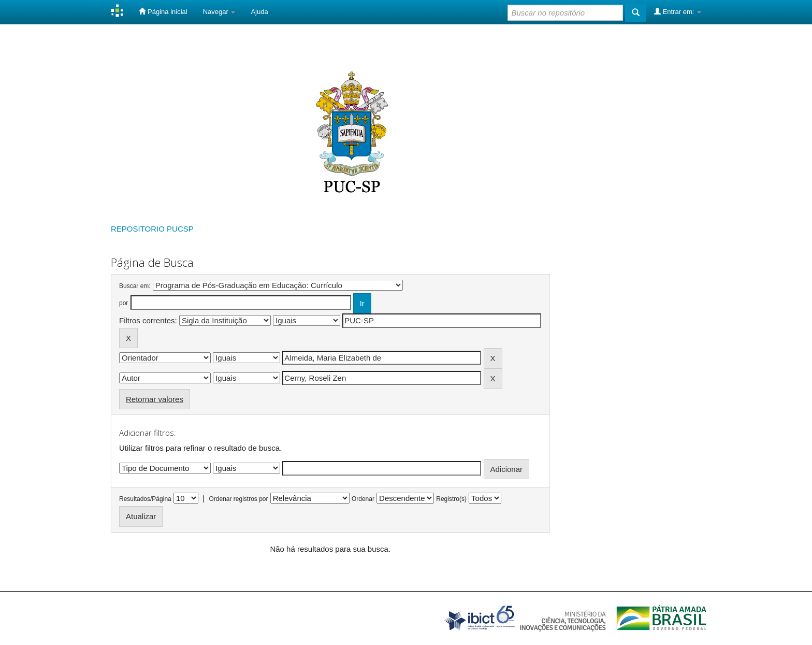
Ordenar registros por (238, 499)
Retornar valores (155, 399)
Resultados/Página (145, 499)
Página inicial (163, 11)
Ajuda (259, 12)
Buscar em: (135, 286)
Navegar (219, 12)
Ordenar (363, 499)
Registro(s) (451, 499)
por (124, 303)
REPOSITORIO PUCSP (152, 229)
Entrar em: (678, 11)
